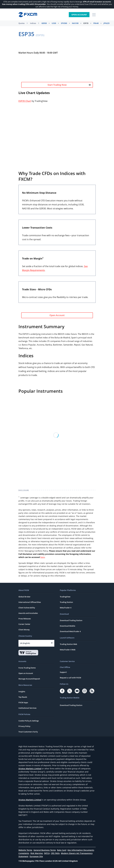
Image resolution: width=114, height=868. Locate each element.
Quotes (22, 23)
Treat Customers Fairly (28, 732)
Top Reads (23, 697)
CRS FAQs (55, 853)
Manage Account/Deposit (29, 679)
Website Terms (25, 850)
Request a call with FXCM (70, 678)
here (43, 557)
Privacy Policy (24, 726)
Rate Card (62, 850)
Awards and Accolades (28, 613)
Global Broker (24, 597)
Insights (22, 691)
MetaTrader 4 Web (68, 650)
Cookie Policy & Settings (29, 721)
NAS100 (75, 23)
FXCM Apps (23, 702)
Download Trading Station (71, 620)
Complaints (24, 853)
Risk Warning (37, 853)
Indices (33, 23)
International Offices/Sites (30, 602)
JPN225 (106, 23)
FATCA (47, 853)
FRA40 (96, 23)
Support (63, 672)
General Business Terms (45, 850)
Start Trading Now (69, 85)
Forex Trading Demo (27, 668)
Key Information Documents (81, 850)
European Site (36, 856)
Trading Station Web (68, 644)
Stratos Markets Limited (30, 769)
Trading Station (66, 602)
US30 (54, 23)
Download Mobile (67, 626)
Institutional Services (27, 708)
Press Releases (25, 619)
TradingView (65, 597)
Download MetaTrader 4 (70, 631)
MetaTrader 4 (66, 608)
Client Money (24, 630)
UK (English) (25, 643)
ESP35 (86, 23)
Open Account (79, 15)
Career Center (24, 624)
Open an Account (26, 673)
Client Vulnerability (27, 608)
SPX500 (64, 23)
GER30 (44, 23)
